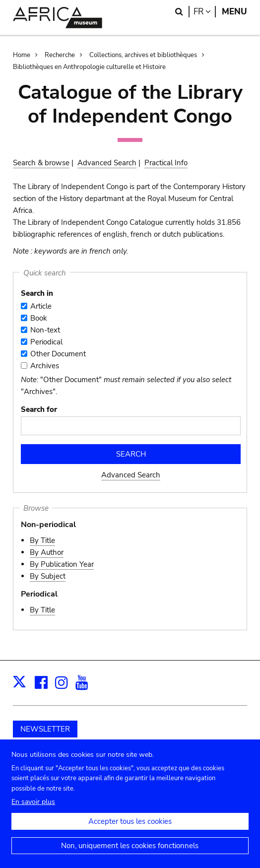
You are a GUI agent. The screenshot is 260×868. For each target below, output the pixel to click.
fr (205, 12)
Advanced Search (107, 163)
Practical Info (166, 163)
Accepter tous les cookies (130, 832)
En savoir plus (33, 812)
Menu (234, 12)
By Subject (48, 576)
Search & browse (41, 163)
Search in (37, 293)
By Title (42, 540)
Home (22, 55)
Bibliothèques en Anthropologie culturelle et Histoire (89, 67)
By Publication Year (62, 564)
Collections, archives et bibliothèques (143, 55)
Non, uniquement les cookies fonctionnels (130, 856)
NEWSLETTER (45, 729)
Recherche (60, 55)
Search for (39, 409)
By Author (47, 552)
